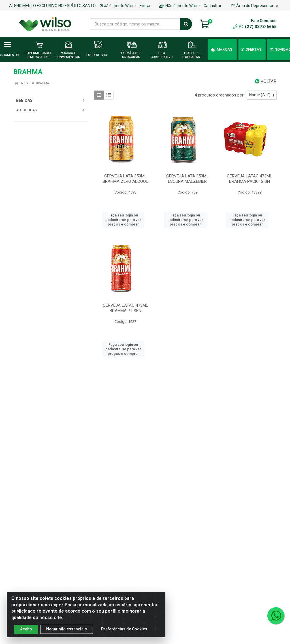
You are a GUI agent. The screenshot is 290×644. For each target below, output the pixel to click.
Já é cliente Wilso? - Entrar (125, 6)
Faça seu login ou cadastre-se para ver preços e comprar (123, 220)
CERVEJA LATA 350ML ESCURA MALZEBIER (187, 179)
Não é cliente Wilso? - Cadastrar (190, 6)
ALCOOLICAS (26, 110)
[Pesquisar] (186, 24)
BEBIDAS (24, 100)
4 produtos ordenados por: (219, 95)
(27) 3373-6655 (258, 27)
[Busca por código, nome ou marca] (135, 24)
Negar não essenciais (67, 629)
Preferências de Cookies (124, 629)
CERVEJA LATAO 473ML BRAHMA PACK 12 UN (250, 179)
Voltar (266, 81)
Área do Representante (255, 6)
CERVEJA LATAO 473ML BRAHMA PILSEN (125, 308)
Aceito (26, 629)
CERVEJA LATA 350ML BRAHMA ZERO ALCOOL (125, 179)
